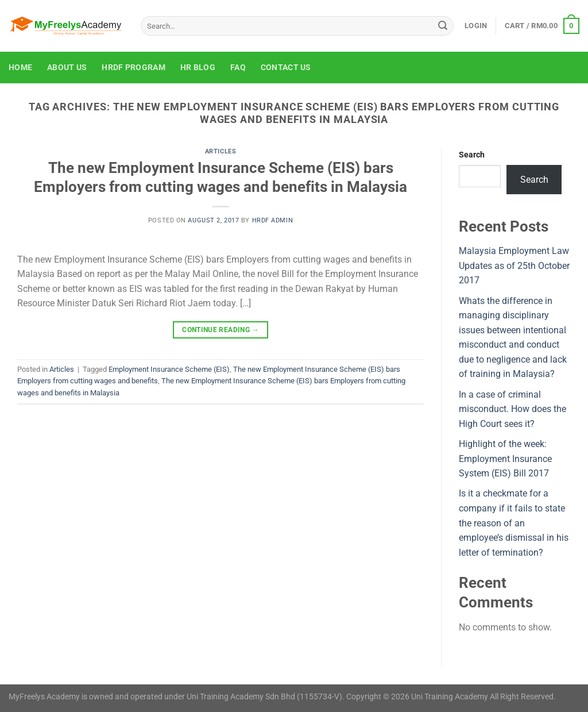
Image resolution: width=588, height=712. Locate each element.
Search (472, 155)
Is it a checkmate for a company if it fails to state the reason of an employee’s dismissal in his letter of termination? (514, 523)
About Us (67, 68)
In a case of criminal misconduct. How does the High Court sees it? (512, 409)
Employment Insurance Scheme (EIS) (169, 369)
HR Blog (198, 68)
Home (20, 68)
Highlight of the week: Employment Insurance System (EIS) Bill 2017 (505, 459)
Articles (220, 151)
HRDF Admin (273, 220)
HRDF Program (133, 68)
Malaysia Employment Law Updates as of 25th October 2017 (514, 265)
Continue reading (220, 330)
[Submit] (443, 26)
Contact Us (286, 68)
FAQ (238, 68)
